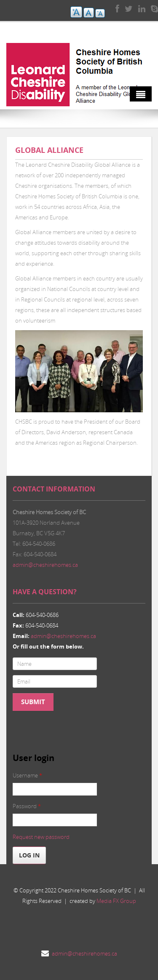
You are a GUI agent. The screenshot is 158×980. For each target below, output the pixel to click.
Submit (33, 702)
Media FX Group (116, 901)
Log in (29, 855)
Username (27, 775)
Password (27, 806)
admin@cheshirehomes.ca (45, 565)
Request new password (41, 837)
